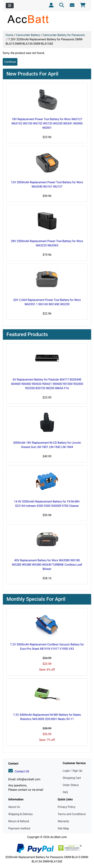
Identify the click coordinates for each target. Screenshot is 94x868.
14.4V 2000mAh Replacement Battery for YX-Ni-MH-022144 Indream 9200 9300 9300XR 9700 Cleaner (47, 504)
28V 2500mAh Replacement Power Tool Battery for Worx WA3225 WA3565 (47, 243)
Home (9, 35)
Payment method (19, 828)
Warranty (63, 821)
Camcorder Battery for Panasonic (64, 35)
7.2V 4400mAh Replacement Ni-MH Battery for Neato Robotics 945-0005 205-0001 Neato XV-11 (47, 717)
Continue (10, 62)
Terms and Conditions (72, 814)
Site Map (63, 828)
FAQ (65, 792)
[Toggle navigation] (10, 6)
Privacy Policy (67, 807)
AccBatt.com (59, 837)
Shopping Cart (72, 778)
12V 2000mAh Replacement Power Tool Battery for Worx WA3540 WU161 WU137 (47, 184)
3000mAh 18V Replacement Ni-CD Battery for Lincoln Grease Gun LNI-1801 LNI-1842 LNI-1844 (47, 445)
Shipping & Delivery (20, 814)
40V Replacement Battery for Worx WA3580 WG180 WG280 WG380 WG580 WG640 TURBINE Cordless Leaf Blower (47, 565)
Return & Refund (19, 821)
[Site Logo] (47, 19)
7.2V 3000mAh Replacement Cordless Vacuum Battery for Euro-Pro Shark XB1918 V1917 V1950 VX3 (47, 647)
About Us (14, 807)
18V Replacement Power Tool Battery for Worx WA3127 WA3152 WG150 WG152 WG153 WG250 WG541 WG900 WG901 (47, 123)
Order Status (71, 785)
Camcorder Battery (28, 35)
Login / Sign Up (73, 771)
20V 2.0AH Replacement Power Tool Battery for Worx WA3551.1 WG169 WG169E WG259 (47, 302)
